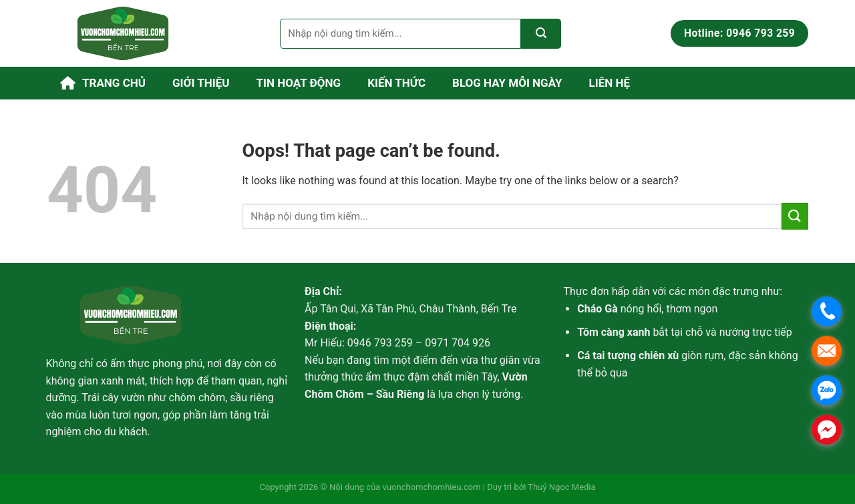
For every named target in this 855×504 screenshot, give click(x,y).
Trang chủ (103, 83)
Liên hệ (610, 83)
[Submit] (541, 34)
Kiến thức (396, 83)
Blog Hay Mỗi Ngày (507, 83)
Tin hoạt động (299, 83)
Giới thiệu (201, 83)
